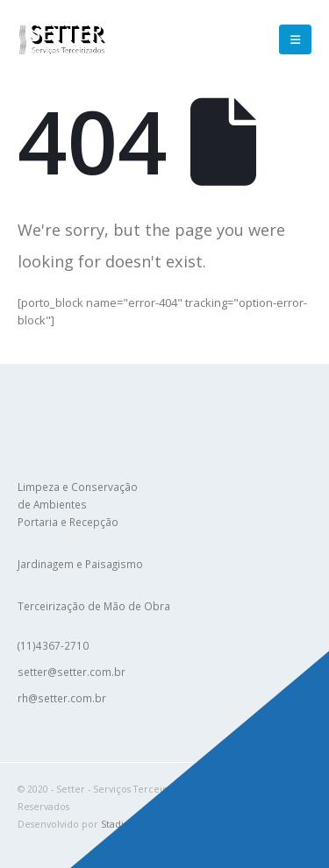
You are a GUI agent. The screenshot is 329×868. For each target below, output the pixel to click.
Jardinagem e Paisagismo (80, 564)
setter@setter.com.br (72, 672)
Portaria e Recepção (68, 522)
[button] (295, 39)
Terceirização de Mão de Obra (94, 606)
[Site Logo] (61, 39)
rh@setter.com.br (62, 698)
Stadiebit (122, 824)
